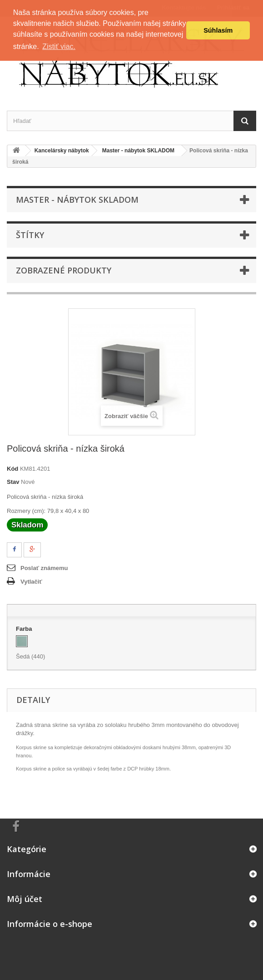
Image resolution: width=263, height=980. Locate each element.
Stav (13, 482)
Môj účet (25, 899)
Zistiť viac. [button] (59, 46)
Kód (12, 469)
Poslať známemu (44, 568)
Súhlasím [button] (218, 30)
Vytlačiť (31, 582)
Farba (25, 629)
